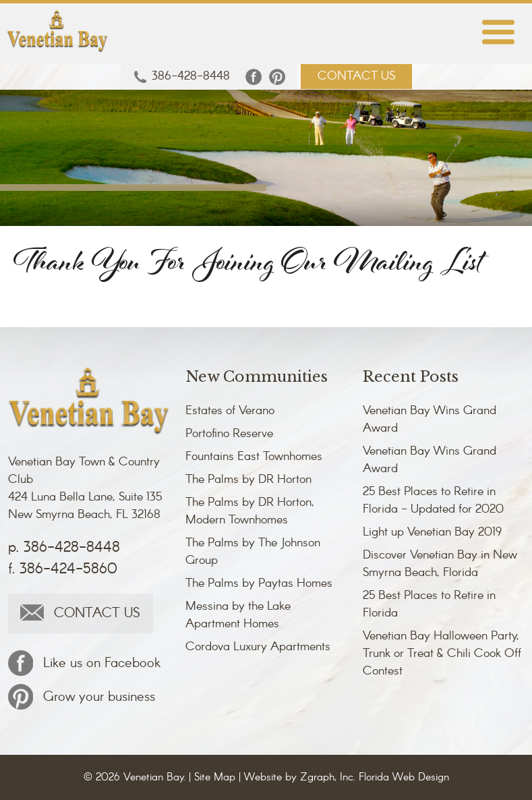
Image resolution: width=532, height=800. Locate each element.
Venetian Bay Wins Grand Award (430, 420)
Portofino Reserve (229, 434)
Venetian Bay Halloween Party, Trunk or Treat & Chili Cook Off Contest (442, 654)
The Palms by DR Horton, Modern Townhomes (250, 511)
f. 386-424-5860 (63, 569)
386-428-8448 (182, 77)
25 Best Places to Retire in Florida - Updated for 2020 (433, 501)
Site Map (215, 777)
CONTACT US (356, 76)
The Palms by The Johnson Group (253, 552)
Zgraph (317, 777)
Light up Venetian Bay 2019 (432, 532)
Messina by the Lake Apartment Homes (238, 615)
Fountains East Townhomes (254, 457)
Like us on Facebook (84, 663)
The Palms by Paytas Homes (259, 583)
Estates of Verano (230, 411)
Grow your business (82, 697)
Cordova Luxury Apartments (258, 647)
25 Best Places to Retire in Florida (429, 604)
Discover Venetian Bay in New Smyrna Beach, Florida (440, 564)
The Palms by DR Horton (248, 480)
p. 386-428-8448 (64, 548)
